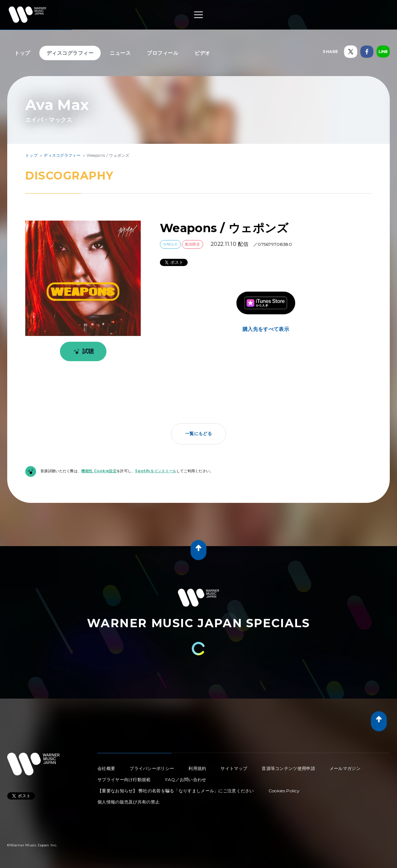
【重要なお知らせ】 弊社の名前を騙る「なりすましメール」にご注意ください (176, 791)
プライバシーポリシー (152, 768)
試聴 (82, 351)
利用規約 (197, 768)
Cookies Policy (284, 791)
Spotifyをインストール (156, 471)
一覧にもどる (198, 433)
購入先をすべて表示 (266, 329)
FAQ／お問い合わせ (186, 780)
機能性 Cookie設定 (99, 471)
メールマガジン (345, 768)
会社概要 (106, 768)
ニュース (120, 53)
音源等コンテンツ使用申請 (288, 768)
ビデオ (202, 53)
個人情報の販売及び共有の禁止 (128, 802)
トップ (22, 53)
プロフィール (163, 53)
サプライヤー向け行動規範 (124, 780)
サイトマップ (234, 768)
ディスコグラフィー (70, 53)
